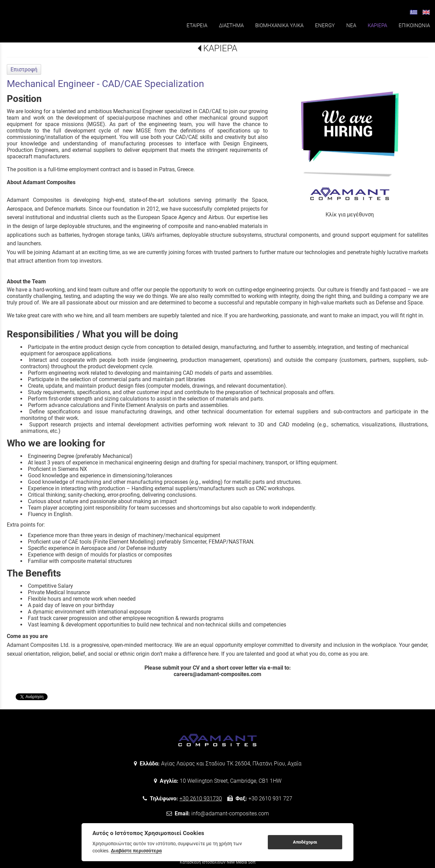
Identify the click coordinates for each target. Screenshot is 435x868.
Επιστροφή (24, 69)
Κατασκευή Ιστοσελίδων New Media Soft (218, 862)
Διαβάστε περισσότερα (136, 851)
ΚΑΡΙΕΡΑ (220, 48)
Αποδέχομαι (305, 842)
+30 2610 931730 (201, 799)
